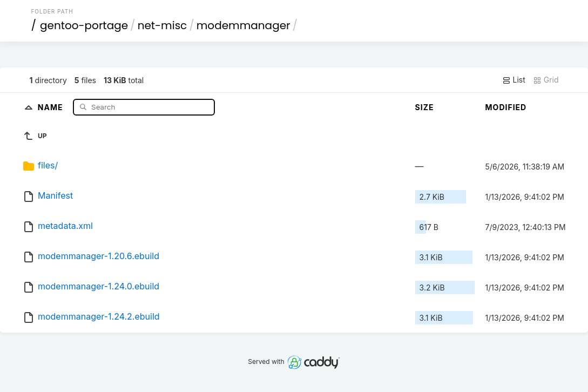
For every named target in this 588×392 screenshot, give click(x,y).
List (514, 80)
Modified (506, 107)
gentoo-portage (84, 25)
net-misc (163, 25)
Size (425, 107)
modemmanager (244, 25)
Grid (546, 80)
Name (52, 107)
